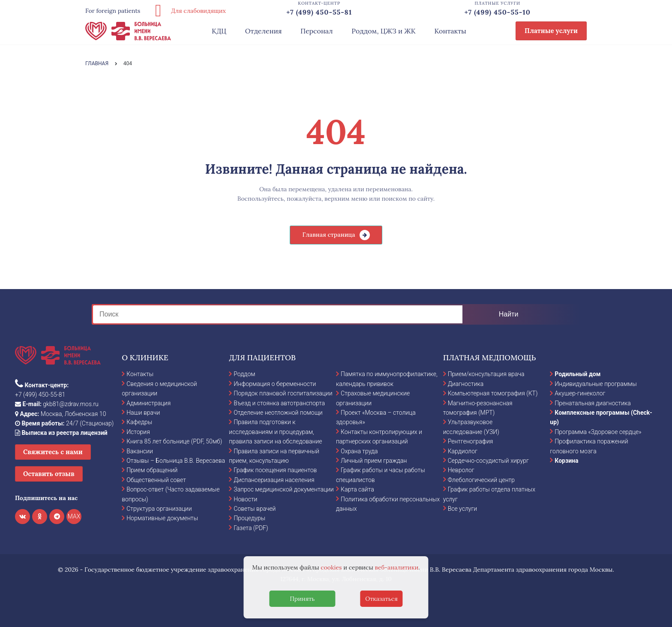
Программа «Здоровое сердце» (598, 432)
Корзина (566, 461)
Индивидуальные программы (596, 384)
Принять (302, 599)
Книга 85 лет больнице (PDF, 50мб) (174, 441)
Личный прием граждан (374, 461)
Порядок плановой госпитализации (283, 393)
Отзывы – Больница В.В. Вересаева (176, 461)
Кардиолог (463, 451)
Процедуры (249, 518)
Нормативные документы (162, 518)
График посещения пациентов (275, 470)
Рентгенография (471, 441)
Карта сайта (357, 489)
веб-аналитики (397, 567)
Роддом (244, 374)
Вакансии (140, 451)
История (138, 432)
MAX (74, 516)
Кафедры (139, 422)
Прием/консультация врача (486, 374)
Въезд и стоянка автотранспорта (279, 403)
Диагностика (466, 384)
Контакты (450, 31)
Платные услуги (551, 31)
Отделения (264, 31)
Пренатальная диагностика (592, 403)
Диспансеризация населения (274, 480)
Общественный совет (156, 480)
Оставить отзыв (49, 474)
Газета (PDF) (251, 528)
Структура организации (159, 509)
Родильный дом (577, 374)
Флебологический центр (481, 480)
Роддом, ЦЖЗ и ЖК (383, 31)
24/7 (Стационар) (64, 423)
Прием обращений (152, 470)
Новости (245, 499)
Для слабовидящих (187, 11)
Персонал (317, 31)
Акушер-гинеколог (580, 393)
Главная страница (328, 235)
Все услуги (463, 509)
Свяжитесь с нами (53, 452)
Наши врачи (143, 413)
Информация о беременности (275, 384)
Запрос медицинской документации (283, 489)
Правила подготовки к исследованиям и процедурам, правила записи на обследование (275, 432)
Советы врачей (255, 509)
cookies (331, 567)
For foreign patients (113, 11)
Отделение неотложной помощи (278, 413)
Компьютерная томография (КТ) (493, 393)
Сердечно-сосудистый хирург (488, 461)
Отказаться (381, 599)
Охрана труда (359, 451)
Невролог (461, 470)
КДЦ (219, 31)
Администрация (148, 403)
